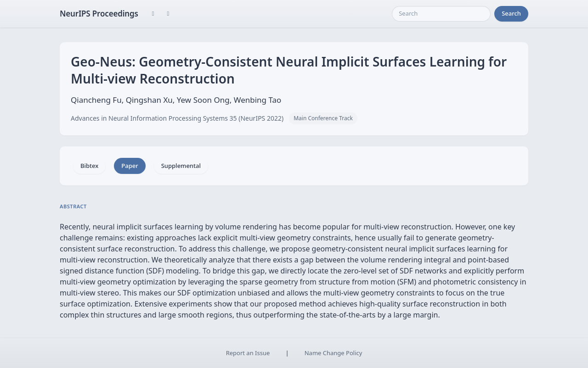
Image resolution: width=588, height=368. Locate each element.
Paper (130, 166)
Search (511, 13)
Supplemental (181, 166)
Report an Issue (248, 353)
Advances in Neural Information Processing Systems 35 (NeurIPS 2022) (177, 118)
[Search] (441, 14)
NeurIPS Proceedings (99, 14)
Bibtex (89, 166)
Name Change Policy (334, 353)
